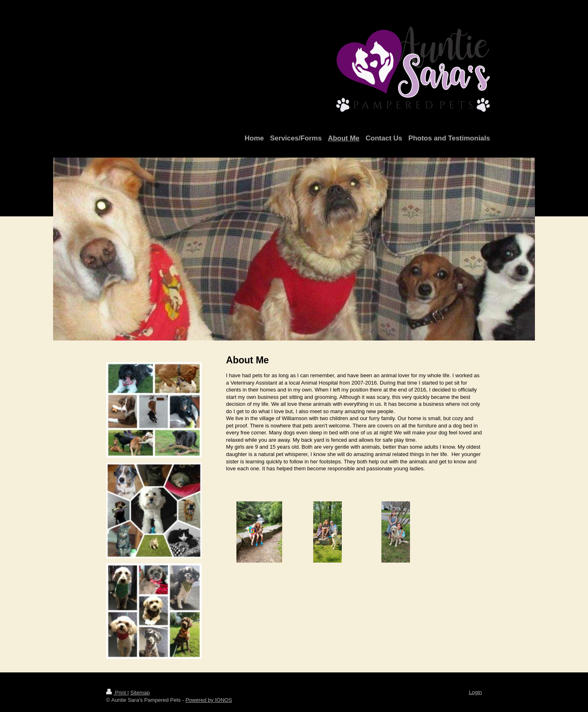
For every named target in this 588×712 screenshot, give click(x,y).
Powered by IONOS (209, 700)
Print (117, 693)
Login (475, 692)
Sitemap (140, 693)
